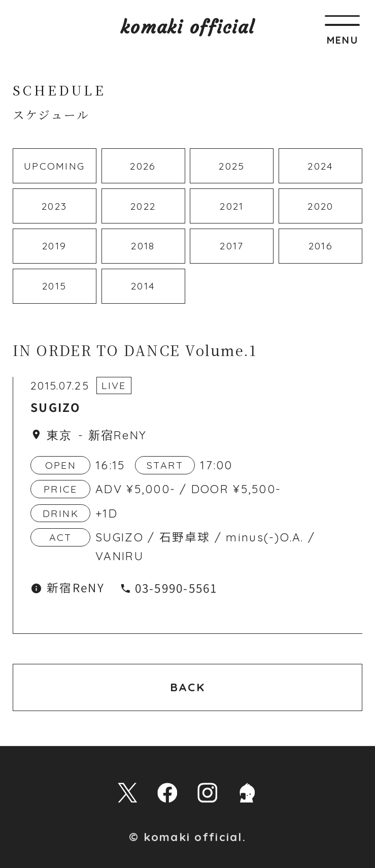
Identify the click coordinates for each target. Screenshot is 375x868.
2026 (143, 166)
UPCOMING (54, 166)
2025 (232, 166)
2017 (232, 246)
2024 (320, 166)
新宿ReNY (118, 435)
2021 (232, 206)
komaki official (188, 27)
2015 (54, 286)
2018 (143, 246)
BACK (188, 687)
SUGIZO (56, 408)
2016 (321, 246)
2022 (143, 206)
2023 (54, 206)
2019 (54, 246)
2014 (143, 286)
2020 (320, 206)
